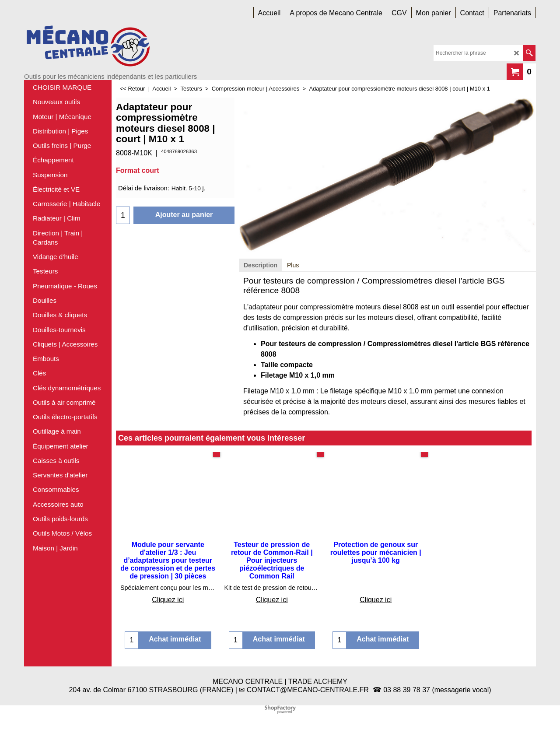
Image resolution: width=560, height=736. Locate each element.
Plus (293, 265)
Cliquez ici (168, 600)
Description (261, 265)
